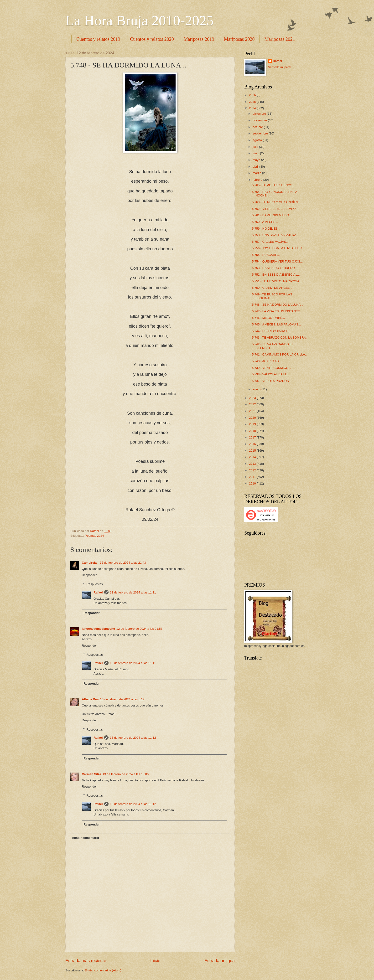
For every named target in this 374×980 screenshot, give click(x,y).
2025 (253, 102)
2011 (253, 477)
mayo (257, 160)
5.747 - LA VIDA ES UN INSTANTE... (277, 311)
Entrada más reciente (86, 961)
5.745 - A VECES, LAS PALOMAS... (276, 324)
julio (256, 147)
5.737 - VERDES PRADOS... (272, 381)
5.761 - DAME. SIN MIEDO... (272, 215)
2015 (253, 451)
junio (256, 153)
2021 (253, 411)
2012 (253, 470)
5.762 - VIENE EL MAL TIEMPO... (275, 209)
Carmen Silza (91, 774)
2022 (253, 404)
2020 (253, 418)
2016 (253, 444)
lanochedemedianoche (98, 629)
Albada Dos (90, 699)
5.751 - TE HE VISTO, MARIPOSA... (277, 281)
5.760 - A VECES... (265, 222)
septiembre (261, 133)
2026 (253, 95)
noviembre (260, 120)
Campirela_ (90, 563)
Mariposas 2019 (199, 39)
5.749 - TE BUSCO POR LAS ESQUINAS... (272, 296)
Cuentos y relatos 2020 (152, 39)
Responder (89, 575)
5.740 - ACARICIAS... (267, 361)
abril (256, 167)
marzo (257, 173)
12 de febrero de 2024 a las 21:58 (139, 629)
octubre (258, 127)
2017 (253, 437)
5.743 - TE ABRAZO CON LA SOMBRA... (280, 338)
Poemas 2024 (94, 536)
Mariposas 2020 (239, 39)
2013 (253, 464)
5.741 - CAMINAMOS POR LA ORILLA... (280, 354)
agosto (258, 140)
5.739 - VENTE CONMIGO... (271, 368)
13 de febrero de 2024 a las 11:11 (133, 592)
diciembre (260, 114)
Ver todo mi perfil (280, 67)
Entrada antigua (220, 961)
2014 (253, 457)
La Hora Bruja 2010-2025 (140, 21)
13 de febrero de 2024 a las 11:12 (133, 738)
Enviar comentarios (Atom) (103, 970)
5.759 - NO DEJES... (266, 229)
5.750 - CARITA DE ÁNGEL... (272, 288)
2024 (253, 108)
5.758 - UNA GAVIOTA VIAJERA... (275, 235)
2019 (253, 424)
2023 (253, 398)
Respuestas (95, 584)
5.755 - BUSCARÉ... (266, 255)
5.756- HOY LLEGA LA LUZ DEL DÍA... (278, 248)
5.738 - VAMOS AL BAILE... (271, 374)
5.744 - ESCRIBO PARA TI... (271, 331)
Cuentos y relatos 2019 (98, 39)
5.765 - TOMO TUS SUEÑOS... (273, 185)
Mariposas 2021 (280, 39)
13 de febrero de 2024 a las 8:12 (122, 699)
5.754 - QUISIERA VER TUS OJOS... (277, 261)
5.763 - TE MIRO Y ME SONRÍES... (276, 202)
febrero (258, 180)
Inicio (155, 961)
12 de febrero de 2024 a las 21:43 (123, 563)
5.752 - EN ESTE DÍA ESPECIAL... (276, 275)
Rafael (98, 592)
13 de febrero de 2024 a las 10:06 (126, 774)
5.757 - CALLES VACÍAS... (270, 242)
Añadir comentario (85, 838)
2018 (253, 431)
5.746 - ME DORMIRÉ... (268, 318)
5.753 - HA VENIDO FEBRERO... (275, 268)
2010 (253, 483)
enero (257, 389)
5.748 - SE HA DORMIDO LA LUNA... (278, 305)
